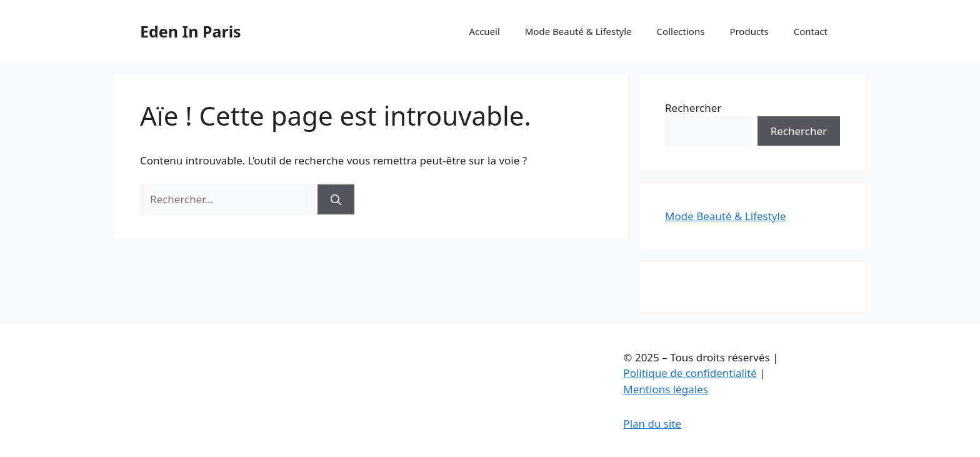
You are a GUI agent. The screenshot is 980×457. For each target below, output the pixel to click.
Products (749, 31)
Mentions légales (665, 389)
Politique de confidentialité (690, 373)
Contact (811, 31)
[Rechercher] (336, 199)
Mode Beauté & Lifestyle (578, 31)
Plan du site (652, 424)
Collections (681, 31)
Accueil (484, 31)
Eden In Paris (191, 31)
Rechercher (693, 108)
